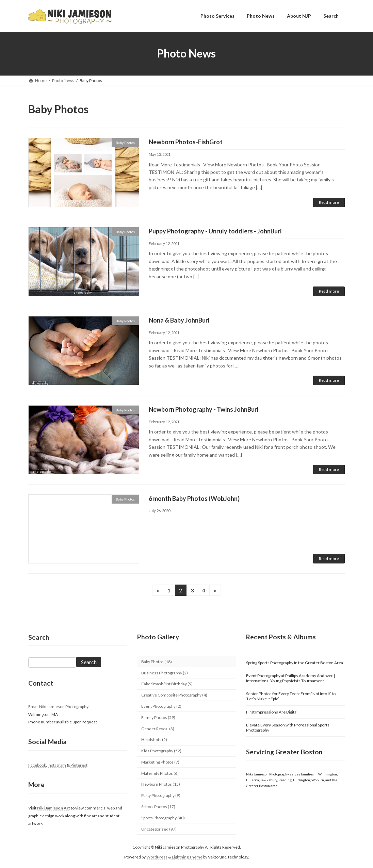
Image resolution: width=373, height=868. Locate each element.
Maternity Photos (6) (160, 773)
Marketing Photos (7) (160, 762)
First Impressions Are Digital (272, 712)
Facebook (37, 765)
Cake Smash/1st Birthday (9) (167, 684)
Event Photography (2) (161, 706)
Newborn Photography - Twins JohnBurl (204, 409)
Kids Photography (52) (161, 751)
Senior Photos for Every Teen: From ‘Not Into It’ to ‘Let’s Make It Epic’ (291, 696)
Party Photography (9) (161, 795)
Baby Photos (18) (157, 662)
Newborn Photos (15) (161, 784)
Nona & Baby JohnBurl (179, 320)
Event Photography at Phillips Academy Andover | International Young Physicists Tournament (290, 678)
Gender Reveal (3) (158, 729)
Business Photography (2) (165, 673)
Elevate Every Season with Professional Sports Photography (288, 727)
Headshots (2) (154, 740)
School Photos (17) (158, 807)
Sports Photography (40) (163, 818)
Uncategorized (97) (159, 829)
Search (89, 662)
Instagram (57, 765)
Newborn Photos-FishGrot (186, 142)
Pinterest (79, 765)
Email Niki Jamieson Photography (58, 707)
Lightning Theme (187, 857)
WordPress (157, 857)
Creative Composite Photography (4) (174, 695)
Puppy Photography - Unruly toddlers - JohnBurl (215, 231)
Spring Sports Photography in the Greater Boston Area (295, 663)
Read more (329, 202)
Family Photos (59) (158, 717)
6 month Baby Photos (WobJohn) (194, 498)
